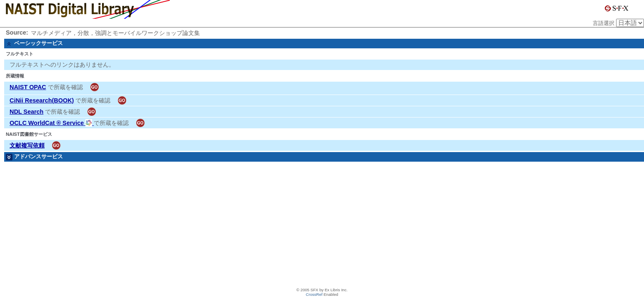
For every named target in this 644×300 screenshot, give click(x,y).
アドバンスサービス (39, 156)
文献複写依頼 (27, 145)
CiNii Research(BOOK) (42, 100)
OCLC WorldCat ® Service (52, 123)
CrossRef (314, 294)
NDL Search (26, 112)
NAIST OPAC (28, 87)
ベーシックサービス (39, 43)
